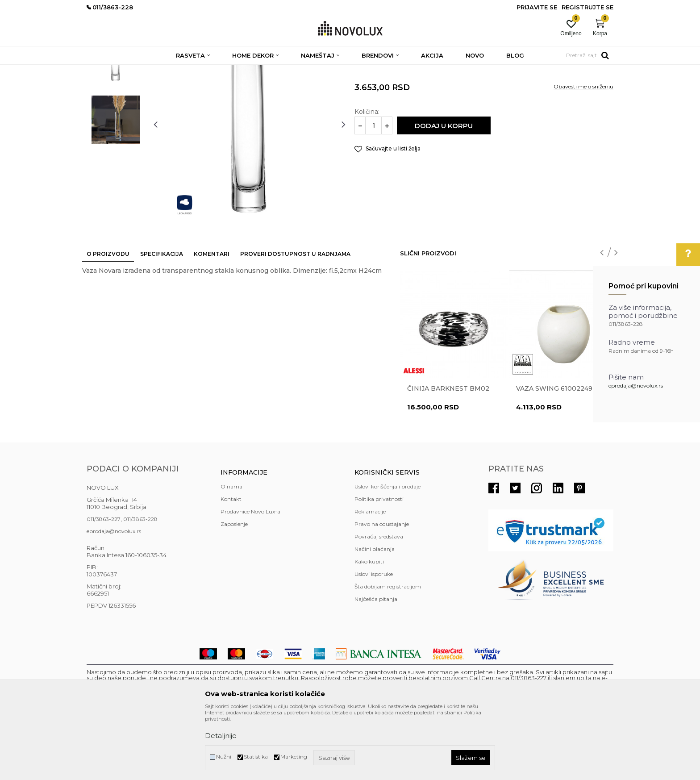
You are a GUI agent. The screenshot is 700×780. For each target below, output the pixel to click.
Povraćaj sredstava (379, 601)
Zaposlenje (234, 589)
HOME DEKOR (173, 70)
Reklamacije (370, 576)
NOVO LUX (101, 70)
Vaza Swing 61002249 (554, 453)
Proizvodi (135, 70)
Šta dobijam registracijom (388, 651)
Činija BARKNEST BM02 (448, 453)
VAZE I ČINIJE (283, 70)
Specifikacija (162, 319)
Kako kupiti (369, 626)
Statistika (256, 757)
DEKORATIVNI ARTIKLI (229, 70)
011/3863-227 (104, 584)
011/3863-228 (140, 584)
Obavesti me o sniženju (583, 151)
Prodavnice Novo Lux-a (250, 576)
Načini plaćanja (375, 614)
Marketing (294, 757)
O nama (231, 551)
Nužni (224, 757)
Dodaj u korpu (444, 190)
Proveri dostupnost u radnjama (295, 319)
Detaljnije (221, 736)
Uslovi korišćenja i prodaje (387, 551)
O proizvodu (108, 319)
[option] (116, 124)
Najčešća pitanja (376, 664)
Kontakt (231, 564)
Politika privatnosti (379, 564)
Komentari (212, 319)
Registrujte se (587, 7)
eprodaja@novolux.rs (636, 386)
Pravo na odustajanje (382, 589)
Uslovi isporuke (374, 639)
